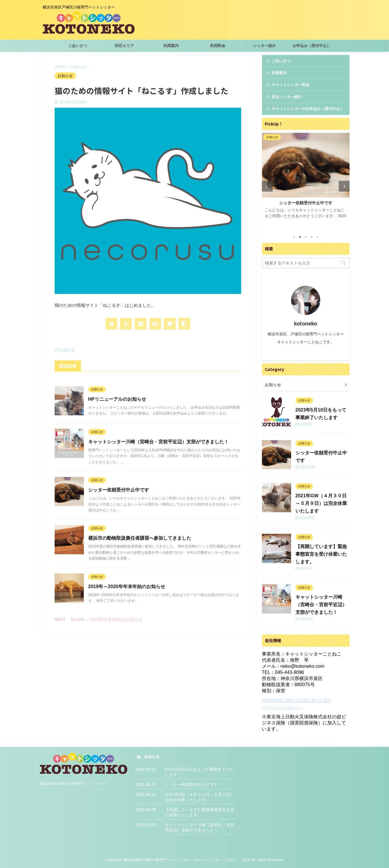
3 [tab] (306, 237)
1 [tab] (294, 237)
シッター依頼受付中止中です (119, 490)
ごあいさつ (78, 46)
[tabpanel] (306, 181)
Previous (267, 186)
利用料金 (218, 46)
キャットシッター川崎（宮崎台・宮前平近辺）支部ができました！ (158, 442)
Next (344, 186)
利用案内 (171, 46)
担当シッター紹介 (287, 97)
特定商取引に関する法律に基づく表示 (297, 700)
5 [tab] (317, 237)
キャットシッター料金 (291, 85)
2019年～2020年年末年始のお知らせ (127, 586)
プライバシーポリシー (282, 707)
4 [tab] (312, 237)
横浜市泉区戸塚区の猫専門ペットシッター (73, 784)
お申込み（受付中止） (312, 46)
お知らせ (68, 350)
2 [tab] (300, 237)
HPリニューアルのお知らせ (117, 399)
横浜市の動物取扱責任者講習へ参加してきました (140, 538)
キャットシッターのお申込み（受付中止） (308, 109)
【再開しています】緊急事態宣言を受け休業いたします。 (321, 554)
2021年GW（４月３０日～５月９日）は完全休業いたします (321, 503)
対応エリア (124, 46)
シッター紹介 (264, 46)
